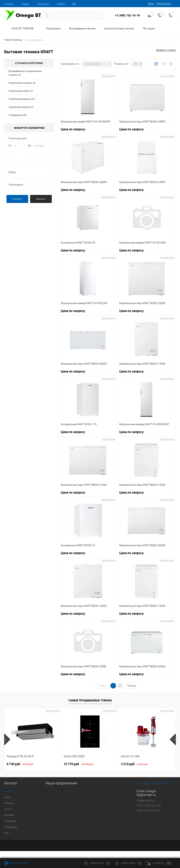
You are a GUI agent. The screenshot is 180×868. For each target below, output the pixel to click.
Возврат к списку (166, 50)
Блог (7, 833)
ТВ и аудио (149, 29)
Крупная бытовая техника (119, 29)
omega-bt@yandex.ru (146, 793)
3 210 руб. (134, 764)
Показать (17, 199)
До (30, 146)
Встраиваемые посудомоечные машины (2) (25, 73)
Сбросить (41, 199)
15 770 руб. (79, 764)
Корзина (159, 863)
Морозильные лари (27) (21, 91)
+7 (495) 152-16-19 (127, 15)
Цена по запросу (73, 129)
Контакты (43, 4)
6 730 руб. (20, 764)
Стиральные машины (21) (22, 99)
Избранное (128, 863)
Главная (9, 4)
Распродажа (53, 29)
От (10, 146)
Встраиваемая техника (82, 29)
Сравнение (97, 863)
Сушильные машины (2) (21, 107)
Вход (151, 4)
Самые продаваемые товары (90, 700)
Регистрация (164, 4)
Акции (26, 4)
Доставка (9, 815)
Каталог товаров (22, 29)
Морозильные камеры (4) (22, 83)
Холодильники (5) (18, 115)
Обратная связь (17, 863)
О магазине (10, 821)
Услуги (61, 4)
